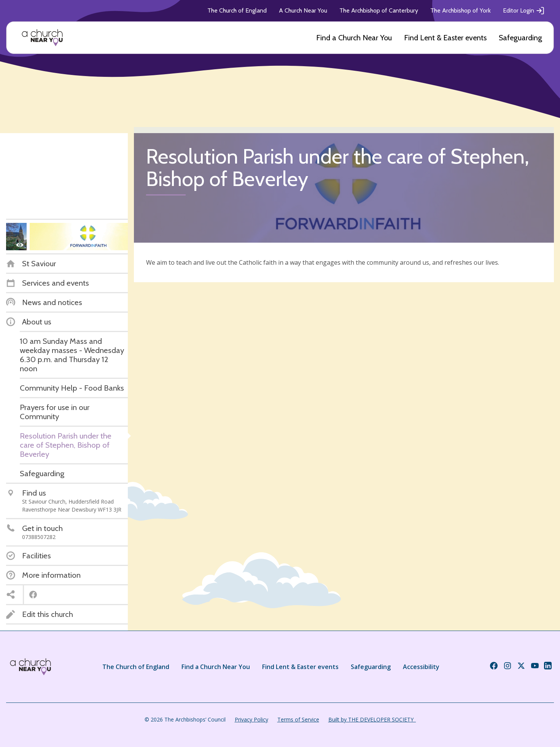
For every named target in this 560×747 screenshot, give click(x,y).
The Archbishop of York (461, 10)
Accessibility (421, 667)
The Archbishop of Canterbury (379, 10)
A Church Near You (303, 10)
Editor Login (524, 11)
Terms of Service (298, 719)
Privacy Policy (251, 719)
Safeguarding (520, 38)
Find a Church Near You (354, 38)
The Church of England (237, 10)
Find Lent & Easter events (445, 38)
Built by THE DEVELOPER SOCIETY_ (372, 719)
